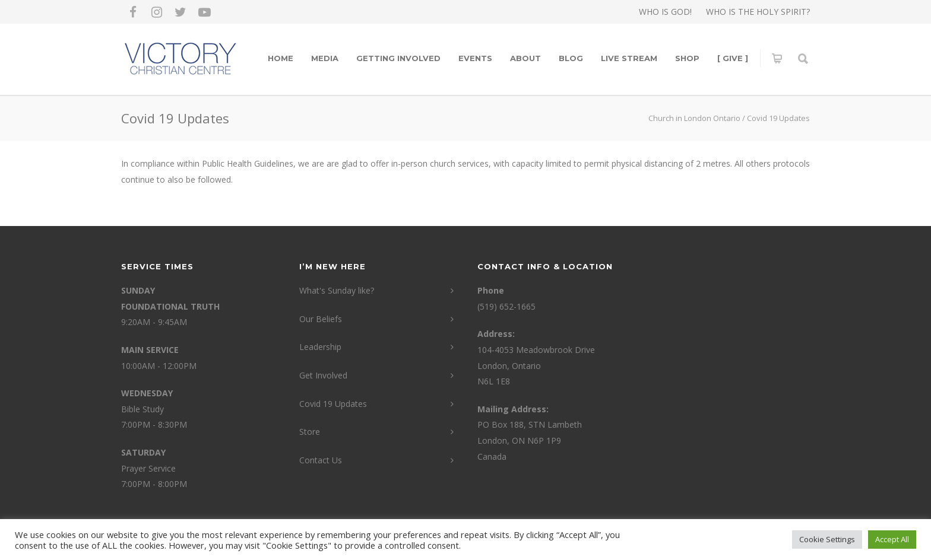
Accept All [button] (892, 539)
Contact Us (321, 460)
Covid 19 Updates (333, 404)
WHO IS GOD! (665, 12)
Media (325, 58)
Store (310, 432)
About (525, 58)
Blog (571, 58)
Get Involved (323, 375)
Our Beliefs (321, 319)
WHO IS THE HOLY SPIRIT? (758, 12)
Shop (687, 58)
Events (475, 58)
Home (281, 58)
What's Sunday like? (337, 290)
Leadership (320, 347)
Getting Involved (398, 58)
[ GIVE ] (733, 58)
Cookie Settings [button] (827, 539)
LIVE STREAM (629, 58)
